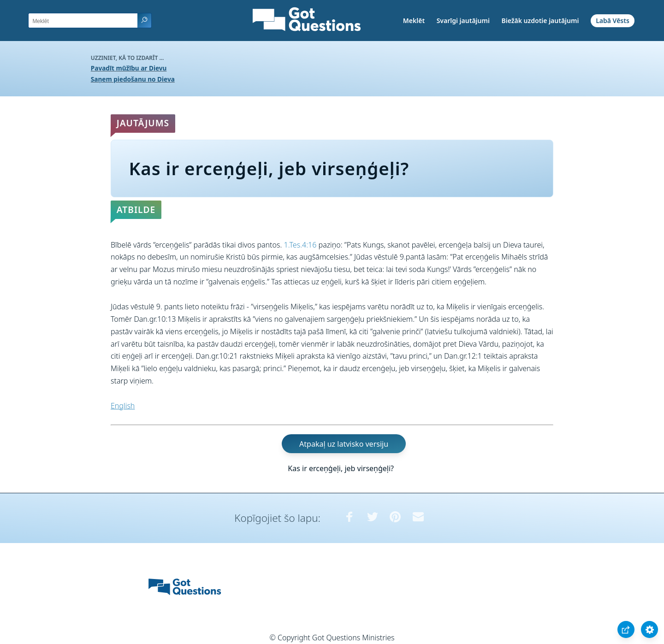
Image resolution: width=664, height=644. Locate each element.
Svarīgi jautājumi (463, 21)
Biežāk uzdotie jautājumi (540, 21)
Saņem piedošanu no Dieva (133, 79)
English (123, 406)
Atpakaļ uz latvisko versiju (344, 444)
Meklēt (414, 21)
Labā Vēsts (613, 21)
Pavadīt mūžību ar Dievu (129, 68)
